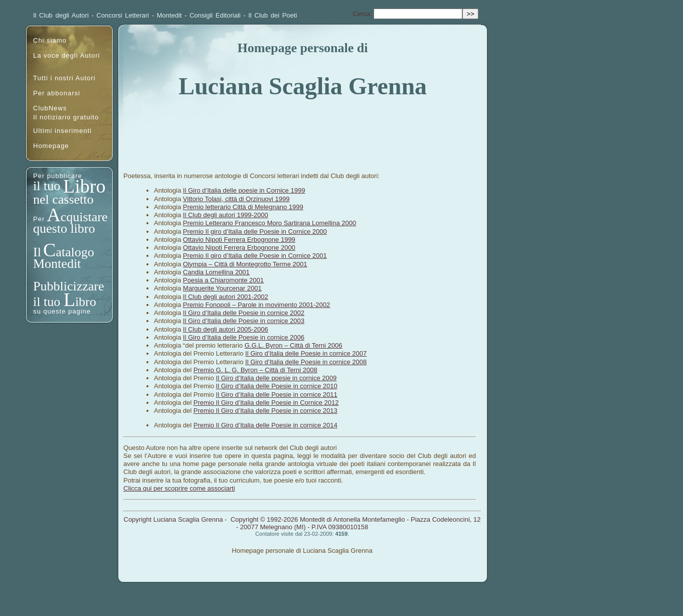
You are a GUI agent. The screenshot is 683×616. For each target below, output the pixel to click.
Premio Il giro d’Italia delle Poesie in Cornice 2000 (255, 232)
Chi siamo (50, 40)
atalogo (75, 252)
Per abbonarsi (57, 93)
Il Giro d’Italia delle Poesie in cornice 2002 (244, 313)
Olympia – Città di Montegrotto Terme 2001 (245, 264)
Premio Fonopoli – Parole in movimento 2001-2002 (257, 305)
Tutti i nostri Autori (64, 78)
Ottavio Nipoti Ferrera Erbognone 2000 (239, 248)
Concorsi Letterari (123, 15)
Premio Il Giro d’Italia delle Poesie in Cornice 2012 (266, 403)
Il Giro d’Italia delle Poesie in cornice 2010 (277, 386)
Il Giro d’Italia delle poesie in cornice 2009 (277, 378)
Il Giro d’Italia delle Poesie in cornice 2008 (306, 362)
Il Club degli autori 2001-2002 (226, 297)
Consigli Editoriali (215, 15)
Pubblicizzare (69, 286)
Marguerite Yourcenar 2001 (222, 288)
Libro (84, 186)
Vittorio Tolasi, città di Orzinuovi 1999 (236, 199)
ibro (86, 302)
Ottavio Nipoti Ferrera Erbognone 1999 (239, 240)
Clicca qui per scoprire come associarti (179, 488)
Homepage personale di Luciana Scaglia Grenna (302, 551)
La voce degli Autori (66, 55)
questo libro (64, 228)
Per (39, 219)
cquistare (84, 217)
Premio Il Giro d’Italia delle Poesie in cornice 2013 (266, 411)
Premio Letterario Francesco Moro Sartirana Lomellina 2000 (270, 223)
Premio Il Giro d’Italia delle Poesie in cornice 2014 (266, 425)
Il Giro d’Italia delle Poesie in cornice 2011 (277, 395)
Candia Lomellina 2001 (216, 272)
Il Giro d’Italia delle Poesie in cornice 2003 (244, 321)
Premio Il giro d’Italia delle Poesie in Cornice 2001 (255, 256)
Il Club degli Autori (61, 15)
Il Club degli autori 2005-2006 (226, 329)
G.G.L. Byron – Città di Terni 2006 (294, 345)
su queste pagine (62, 311)
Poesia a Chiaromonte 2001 (223, 280)
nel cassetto (63, 199)
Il (37, 252)
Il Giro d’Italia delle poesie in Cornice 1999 (244, 190)
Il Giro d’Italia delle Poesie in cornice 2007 (306, 353)
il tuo (48, 186)
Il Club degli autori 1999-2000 (226, 215)
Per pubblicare (58, 176)
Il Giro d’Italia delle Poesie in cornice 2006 (244, 337)
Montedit (169, 15)
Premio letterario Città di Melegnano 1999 (243, 207)
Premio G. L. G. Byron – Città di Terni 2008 (255, 370)
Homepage (51, 146)
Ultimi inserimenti (62, 131)
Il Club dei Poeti (273, 15)
